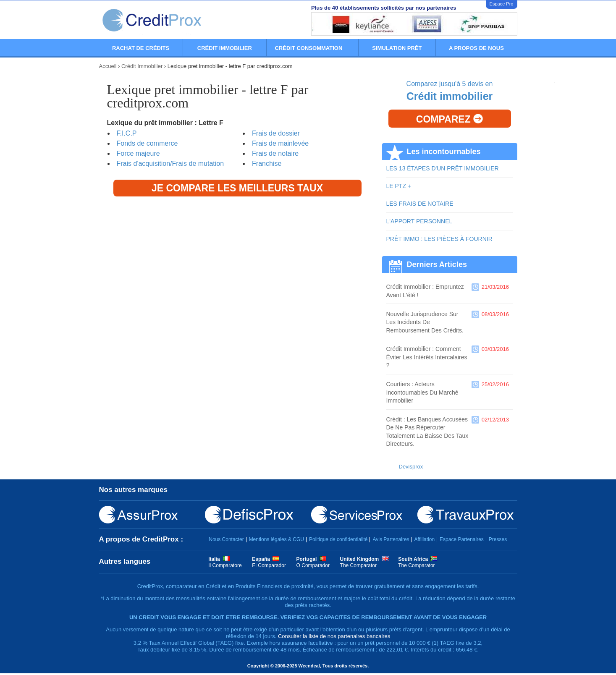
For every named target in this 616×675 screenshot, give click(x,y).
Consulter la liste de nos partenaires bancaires (334, 636)
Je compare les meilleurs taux (237, 188)
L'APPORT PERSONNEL (419, 221)
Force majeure (138, 153)
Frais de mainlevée (280, 143)
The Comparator (358, 565)
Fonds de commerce (147, 143)
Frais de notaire (275, 153)
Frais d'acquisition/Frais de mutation (170, 164)
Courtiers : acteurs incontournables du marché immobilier (422, 392)
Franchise (267, 164)
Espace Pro (502, 4)
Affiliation (425, 539)
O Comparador (313, 565)
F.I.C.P (127, 133)
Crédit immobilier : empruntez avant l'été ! (425, 291)
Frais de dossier (276, 133)
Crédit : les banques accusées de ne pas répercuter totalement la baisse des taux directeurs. (427, 432)
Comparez (450, 119)
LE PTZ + (399, 186)
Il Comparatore (225, 565)
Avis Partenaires (391, 539)
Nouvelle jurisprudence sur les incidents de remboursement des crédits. (425, 322)
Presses (498, 539)
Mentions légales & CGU (277, 539)
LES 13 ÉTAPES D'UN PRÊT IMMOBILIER (443, 168)
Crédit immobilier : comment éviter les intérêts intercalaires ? (427, 357)
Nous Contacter (226, 539)
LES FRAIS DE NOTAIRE (420, 204)
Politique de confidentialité (338, 539)
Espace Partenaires (462, 539)
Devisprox (411, 467)
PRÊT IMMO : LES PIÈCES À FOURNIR (439, 239)
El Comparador (269, 565)
